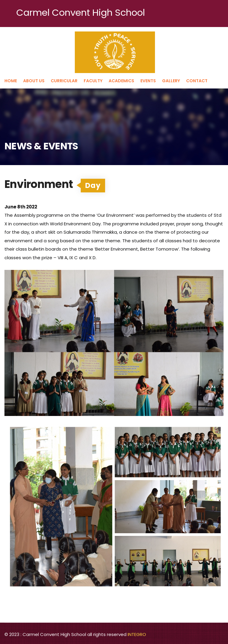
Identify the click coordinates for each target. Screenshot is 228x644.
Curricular (64, 81)
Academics (121, 81)
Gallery (171, 81)
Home (11, 81)
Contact (197, 81)
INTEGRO (137, 634)
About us (34, 81)
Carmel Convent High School (81, 12)
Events (148, 81)
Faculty (93, 81)
